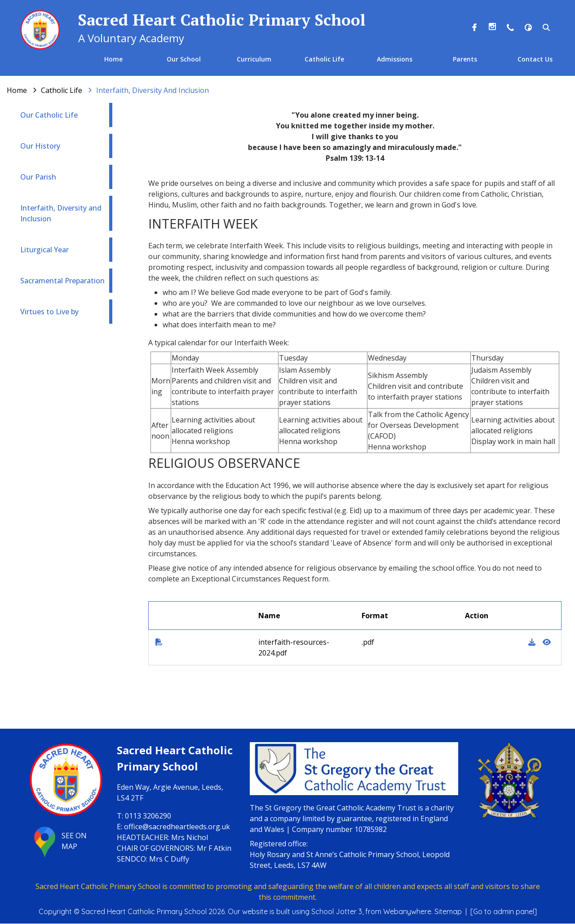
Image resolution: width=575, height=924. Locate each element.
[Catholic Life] (62, 91)
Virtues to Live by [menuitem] (49, 312)
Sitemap (448, 912)
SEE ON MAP (57, 841)
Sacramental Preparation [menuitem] (62, 281)
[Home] (17, 91)
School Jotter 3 (337, 912)
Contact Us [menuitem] (535, 59)
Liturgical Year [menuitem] (44, 250)
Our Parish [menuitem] (38, 177)
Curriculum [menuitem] (254, 59)
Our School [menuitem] (184, 59)
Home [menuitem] (114, 59)
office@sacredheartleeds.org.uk (177, 827)
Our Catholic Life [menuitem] (49, 115)
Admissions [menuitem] (395, 59)
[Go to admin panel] (504, 912)
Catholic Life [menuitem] (324, 59)
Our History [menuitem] (40, 146)
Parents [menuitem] (464, 59)
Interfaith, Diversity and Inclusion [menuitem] (61, 214)
